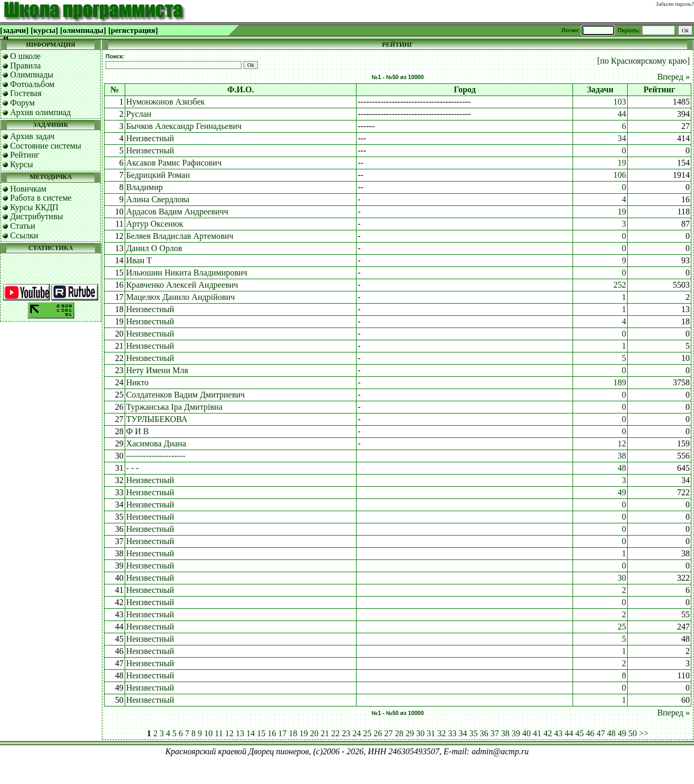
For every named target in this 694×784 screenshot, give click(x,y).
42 (548, 733)
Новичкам (28, 189)
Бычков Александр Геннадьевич (184, 126)
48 (622, 468)
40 (526, 733)
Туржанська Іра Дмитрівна (175, 407)
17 (282, 733)
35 (473, 733)
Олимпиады (32, 75)
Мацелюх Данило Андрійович (181, 297)
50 (632, 733)
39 (516, 733)
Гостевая (26, 93)
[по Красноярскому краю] (644, 61)
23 (346, 733)
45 (579, 733)
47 (601, 733)
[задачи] (14, 30)
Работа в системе (41, 198)
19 (622, 163)
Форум (22, 103)
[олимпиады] (83, 30)
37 (495, 733)
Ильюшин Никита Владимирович (187, 273)
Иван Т (139, 260)
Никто (137, 382)
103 (620, 102)
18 (293, 733)
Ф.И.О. (241, 89)
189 (620, 382)
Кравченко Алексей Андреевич (182, 285)
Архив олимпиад (41, 112)
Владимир (145, 187)
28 (399, 733)
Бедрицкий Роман (158, 175)
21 (325, 733)
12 (622, 443)
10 (209, 733)
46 (590, 733)
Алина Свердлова (158, 199)
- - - (133, 468)
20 (314, 733)
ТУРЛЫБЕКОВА (157, 419)
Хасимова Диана (156, 443)
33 (452, 733)
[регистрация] (133, 30)
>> (644, 733)
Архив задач (32, 136)
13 (240, 733)
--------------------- (156, 456)
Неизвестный (150, 138)
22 (335, 733)
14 (250, 733)
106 (620, 175)
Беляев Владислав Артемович (180, 236)
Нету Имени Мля (157, 370)
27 (388, 733)
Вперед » (674, 77)
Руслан (139, 114)
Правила (25, 66)
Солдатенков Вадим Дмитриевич (186, 395)
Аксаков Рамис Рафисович (174, 163)
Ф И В (138, 431)
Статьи (23, 226)
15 (261, 733)
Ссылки (24, 235)
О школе (25, 56)
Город (465, 89)
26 (378, 733)
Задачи (600, 89)
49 (622, 492)
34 (622, 138)
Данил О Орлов (154, 248)
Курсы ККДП (34, 207)
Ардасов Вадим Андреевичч (177, 212)
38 (622, 456)
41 (537, 733)
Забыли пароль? (675, 4)
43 (558, 733)
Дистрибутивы (37, 216)
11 (219, 733)
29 (410, 733)
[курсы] (44, 30)
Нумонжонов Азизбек (166, 102)
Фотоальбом (32, 84)
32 (441, 733)
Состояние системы (46, 146)
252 (620, 285)
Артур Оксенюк (155, 224)
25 (622, 627)
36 (484, 733)
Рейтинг (25, 155)
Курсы (21, 164)
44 (622, 114)
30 (622, 578)
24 (357, 733)
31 (431, 733)
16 (272, 733)
